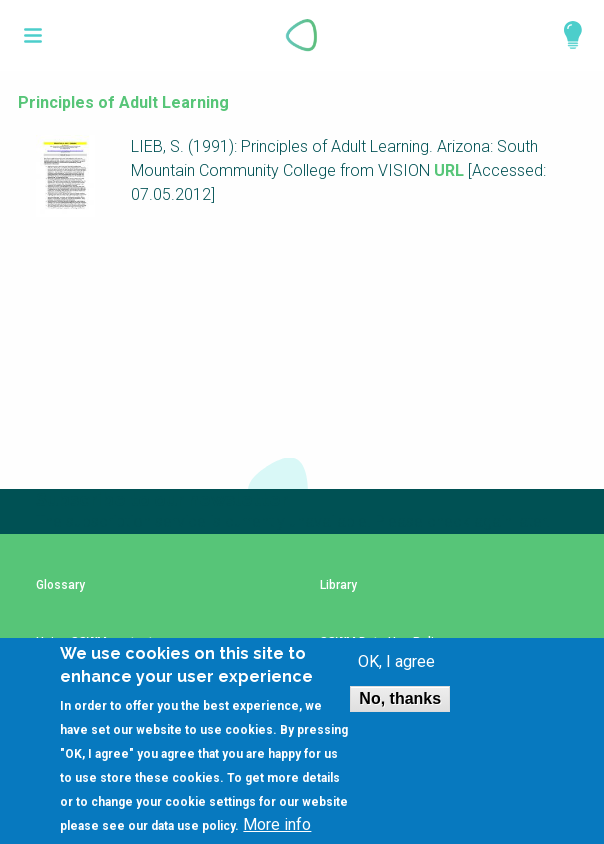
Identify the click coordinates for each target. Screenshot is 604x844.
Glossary (60, 585)
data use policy (193, 826)
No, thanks (400, 698)
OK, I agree (396, 662)
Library (338, 585)
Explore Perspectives (564, 35)
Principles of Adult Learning (123, 102)
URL (449, 170)
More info (277, 825)
